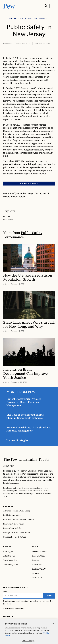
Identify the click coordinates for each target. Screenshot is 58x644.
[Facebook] (5, 621)
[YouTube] (21, 621)
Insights (7, 547)
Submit (49, 596)
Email (5, 592)
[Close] (54, 626)
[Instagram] (9, 621)
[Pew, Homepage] (9, 6)
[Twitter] (17, 621)
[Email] (23, 596)
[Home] (26, 459)
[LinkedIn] (13, 621)
